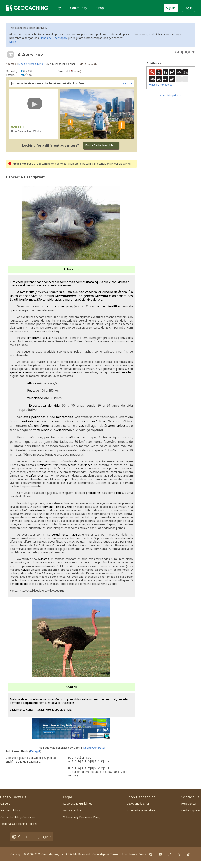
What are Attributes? (161, 85)
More (13, 42)
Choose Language (32, 837)
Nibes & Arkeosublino (31, 64)
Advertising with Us (171, 95)
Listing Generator (94, 748)
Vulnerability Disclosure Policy (82, 817)
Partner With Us (10, 810)
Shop (100, 8)
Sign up (171, 8)
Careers (5, 804)
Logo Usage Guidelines (78, 804)
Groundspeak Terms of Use (110, 854)
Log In (189, 8)
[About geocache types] (11, 55)
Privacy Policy (137, 854)
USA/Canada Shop (138, 804)
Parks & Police (72, 810)
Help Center (189, 804)
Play (58, 8)
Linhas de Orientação (53, 38)
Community (79, 8)
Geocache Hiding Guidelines (18, 817)
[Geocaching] (27, 8)
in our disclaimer (121, 164)
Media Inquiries (191, 810)
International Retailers (141, 810)
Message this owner (64, 64)
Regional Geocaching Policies (19, 824)
